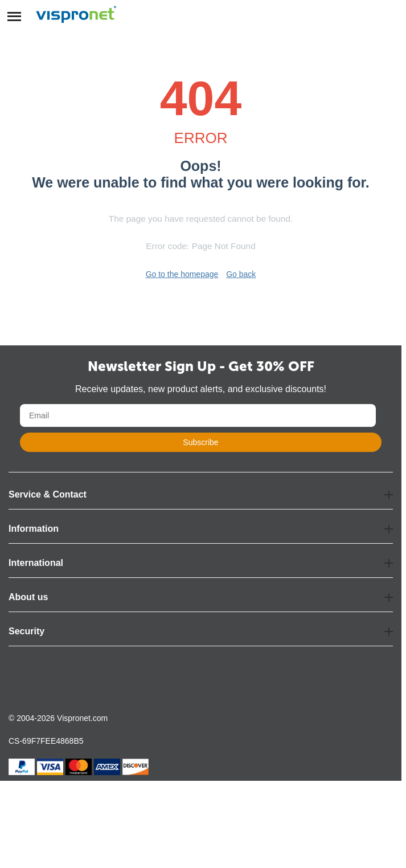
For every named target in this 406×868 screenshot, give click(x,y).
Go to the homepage (182, 274)
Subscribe (200, 442)
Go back (241, 274)
